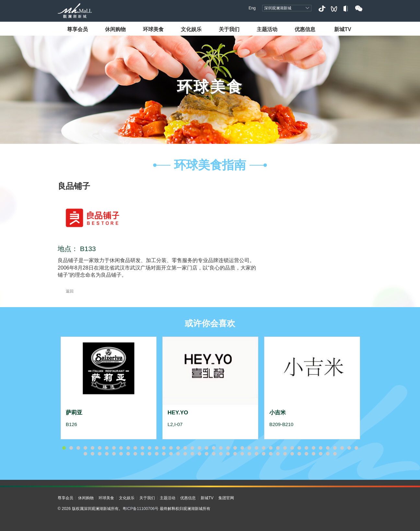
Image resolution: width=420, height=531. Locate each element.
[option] (109, 388)
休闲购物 (115, 29)
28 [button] (256, 448)
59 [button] (199, 454)
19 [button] (192, 448)
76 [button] (321, 454)
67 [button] (256, 454)
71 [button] (285, 454)
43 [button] (85, 454)
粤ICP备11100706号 (141, 509)
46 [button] (107, 454)
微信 (359, 9)
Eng (252, 8)
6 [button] (99, 448)
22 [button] (214, 448)
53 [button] (157, 454)
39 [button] (335, 448)
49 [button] (128, 454)
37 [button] (321, 448)
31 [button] (278, 448)
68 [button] (263, 454)
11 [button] (135, 448)
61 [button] (214, 454)
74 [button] (306, 454)
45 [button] (99, 454)
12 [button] (142, 448)
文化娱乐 (191, 29)
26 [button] (242, 448)
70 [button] (278, 454)
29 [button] (263, 448)
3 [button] (78, 448)
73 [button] (299, 454)
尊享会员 (77, 29)
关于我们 (229, 29)
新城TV (343, 29)
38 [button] (328, 448)
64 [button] (235, 454)
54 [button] (164, 454)
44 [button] (92, 454)
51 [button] (142, 454)
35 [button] (306, 448)
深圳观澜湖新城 (278, 8)
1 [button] (64, 448)
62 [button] (221, 454)
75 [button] (313, 454)
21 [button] (206, 448)
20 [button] (199, 448)
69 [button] (271, 454)
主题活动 (267, 29)
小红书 (346, 9)
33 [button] (292, 448)
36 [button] (313, 448)
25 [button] (235, 448)
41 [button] (349, 448)
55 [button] (171, 454)
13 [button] (149, 448)
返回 (66, 291)
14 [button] (157, 448)
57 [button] (185, 454)
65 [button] (242, 454)
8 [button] (114, 448)
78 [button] (335, 454)
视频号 (334, 9)
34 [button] (299, 448)
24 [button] (228, 448)
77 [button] (328, 454)
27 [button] (249, 448)
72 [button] (292, 454)
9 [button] (121, 448)
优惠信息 (305, 29)
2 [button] (71, 448)
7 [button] (107, 448)
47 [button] (114, 454)
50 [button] (135, 454)
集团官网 (226, 498)
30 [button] (271, 448)
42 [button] (356, 448)
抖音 (322, 9)
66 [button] (249, 454)
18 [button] (185, 448)
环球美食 (153, 29)
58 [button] (192, 454)
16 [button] (171, 448)
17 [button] (178, 448)
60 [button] (206, 454)
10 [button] (128, 448)
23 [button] (221, 448)
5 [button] (92, 448)
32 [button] (285, 448)
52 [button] (149, 454)
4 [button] (85, 448)
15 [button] (164, 448)
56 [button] (178, 454)
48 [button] (121, 454)
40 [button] (342, 448)
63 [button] (228, 454)
